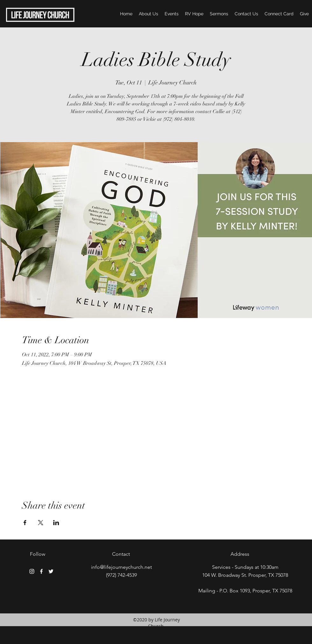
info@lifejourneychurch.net (121, 567)
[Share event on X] (41, 523)
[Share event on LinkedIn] (56, 523)
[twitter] (51, 571)
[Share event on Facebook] (25, 523)
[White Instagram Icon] (32, 571)
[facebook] (41, 571)
